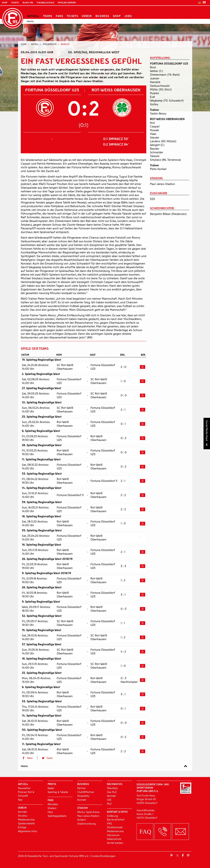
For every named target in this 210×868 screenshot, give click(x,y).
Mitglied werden (67, 2)
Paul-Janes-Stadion (88, 816)
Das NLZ (112, 792)
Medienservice (26, 819)
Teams (48, 16)
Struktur (23, 816)
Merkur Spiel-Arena (88, 812)
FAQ (109, 823)
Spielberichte (50, 44)
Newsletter (24, 788)
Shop (5, 2)
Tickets (15, 2)
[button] (29, 758)
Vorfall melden (115, 843)
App (20, 799)
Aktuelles (53, 804)
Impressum (113, 835)
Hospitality (83, 796)
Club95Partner (86, 792)
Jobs (128, 16)
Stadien (52, 808)
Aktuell (33, 16)
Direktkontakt (115, 827)
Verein (87, 16)
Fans (59, 16)
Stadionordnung (87, 824)
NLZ (109, 804)
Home (24, 44)
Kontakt (22, 812)
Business (102, 16)
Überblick (112, 788)
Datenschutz (114, 839)
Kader (51, 788)
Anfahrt (82, 820)
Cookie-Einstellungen (103, 856)
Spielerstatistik (26, 823)
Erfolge (22, 827)
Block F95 (28, 2)
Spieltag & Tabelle (58, 792)
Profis (30, 21)
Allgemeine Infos (28, 831)
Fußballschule (45, 2)
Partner (82, 788)
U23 (109, 800)
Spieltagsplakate (57, 816)
